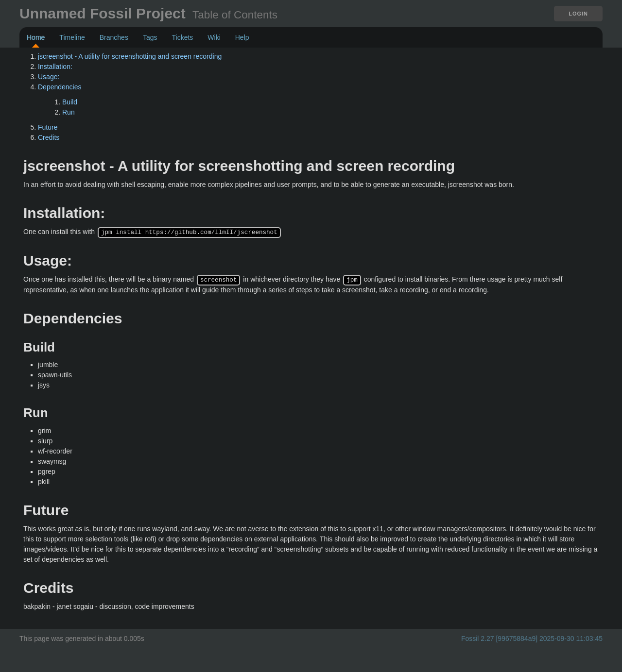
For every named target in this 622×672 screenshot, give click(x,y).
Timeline (72, 37)
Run (69, 112)
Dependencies (60, 87)
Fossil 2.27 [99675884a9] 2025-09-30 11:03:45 (532, 638)
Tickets (182, 37)
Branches (114, 37)
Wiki (214, 37)
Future (48, 127)
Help (242, 37)
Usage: (49, 77)
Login (578, 14)
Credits (49, 137)
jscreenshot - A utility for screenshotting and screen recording (130, 56)
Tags (150, 37)
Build (70, 102)
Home (36, 37)
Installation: (55, 67)
